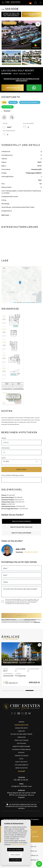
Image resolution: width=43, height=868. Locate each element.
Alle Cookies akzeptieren (15, 850)
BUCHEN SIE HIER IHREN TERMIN (22, 734)
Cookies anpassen (15, 855)
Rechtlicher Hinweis (24, 819)
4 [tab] (30, 691)
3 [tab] (21, 691)
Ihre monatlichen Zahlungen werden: (13, 475)
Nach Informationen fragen (32, 14)
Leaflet (15, 302)
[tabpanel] (21, 664)
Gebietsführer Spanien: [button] (21, 746)
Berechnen (21, 469)
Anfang (21, 722)
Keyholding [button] (22, 743)
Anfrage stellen (13, 88)
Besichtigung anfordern (21, 533)
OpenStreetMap (26, 302)
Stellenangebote (21, 765)
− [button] (4, 271)
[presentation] (13, 609)
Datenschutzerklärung (21, 749)
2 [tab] (14, 691)
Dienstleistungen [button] (21, 740)
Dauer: (4, 458)
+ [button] (4, 268)
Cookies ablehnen (15, 860)
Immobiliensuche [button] (22, 725)
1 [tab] (5, 691)
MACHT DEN (21, 762)
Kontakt (21, 753)
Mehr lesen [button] (6, 215)
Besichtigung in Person (21, 521)
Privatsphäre (35, 819)
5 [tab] (38, 691)
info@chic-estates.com (21, 786)
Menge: (4, 438)
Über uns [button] (21, 731)
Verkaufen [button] (22, 737)
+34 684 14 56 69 (31, 552)
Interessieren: (6, 448)
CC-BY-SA (38, 302)
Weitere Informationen (19, 845)
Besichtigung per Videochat (21, 527)
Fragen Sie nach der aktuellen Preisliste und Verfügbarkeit (11, 14)
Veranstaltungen (21, 756)
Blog (22, 759)
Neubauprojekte (22, 728)
